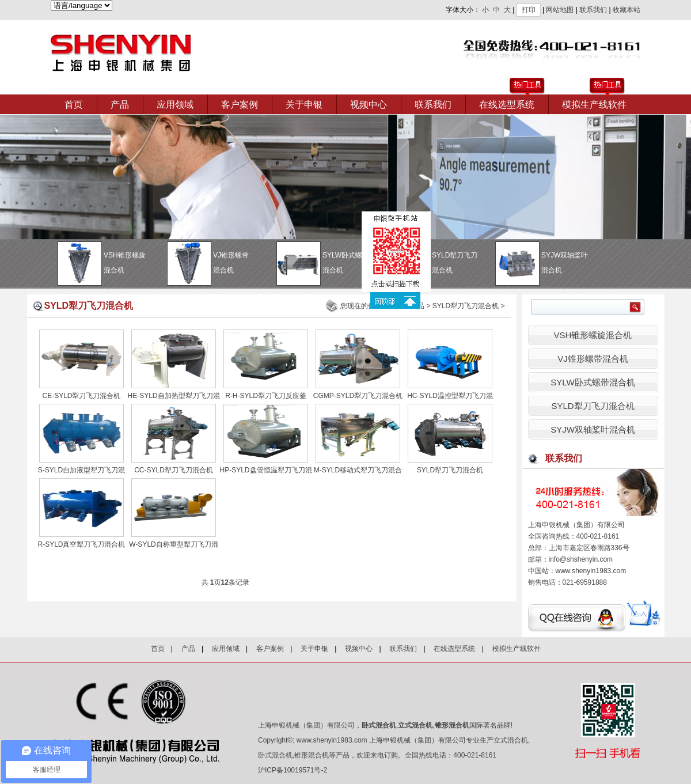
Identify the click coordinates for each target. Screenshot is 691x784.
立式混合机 (415, 725)
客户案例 (240, 105)
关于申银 (304, 105)
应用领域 (175, 105)
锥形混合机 (452, 725)
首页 (74, 105)
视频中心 (369, 105)
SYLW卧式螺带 (347, 264)
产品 (120, 105)
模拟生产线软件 (594, 105)
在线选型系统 (507, 105)
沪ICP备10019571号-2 (293, 770)
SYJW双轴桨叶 (566, 264)
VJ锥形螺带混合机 (593, 359)
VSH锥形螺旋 (128, 264)
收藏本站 (627, 10)
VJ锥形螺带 (238, 264)
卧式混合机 (379, 725)
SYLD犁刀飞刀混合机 (466, 306)
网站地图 (560, 10)
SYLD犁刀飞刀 (456, 264)
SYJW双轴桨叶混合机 (593, 429)
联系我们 (593, 10)
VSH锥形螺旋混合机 (593, 335)
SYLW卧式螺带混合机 (593, 382)
